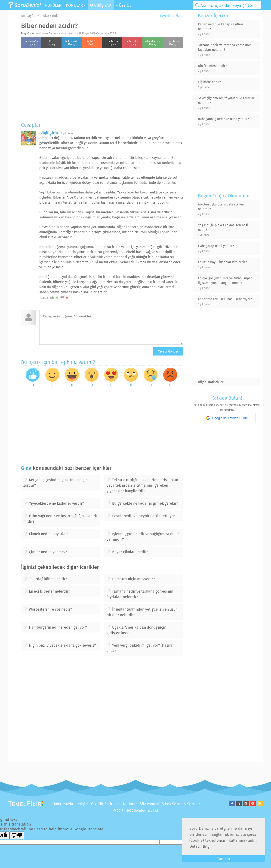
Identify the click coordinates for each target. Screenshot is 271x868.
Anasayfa (28, 16)
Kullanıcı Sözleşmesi (141, 804)
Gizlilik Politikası (106, 804)
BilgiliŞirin (27, 33)
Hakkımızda (63, 804)
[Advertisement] (102, 84)
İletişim (82, 804)
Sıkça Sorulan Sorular (181, 804)
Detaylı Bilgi (200, 846)
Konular (43, 16)
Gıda (55, 16)
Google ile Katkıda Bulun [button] (227, 418)
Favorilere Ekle (169, 16)
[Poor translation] (17, 835)
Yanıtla (44, 298)
